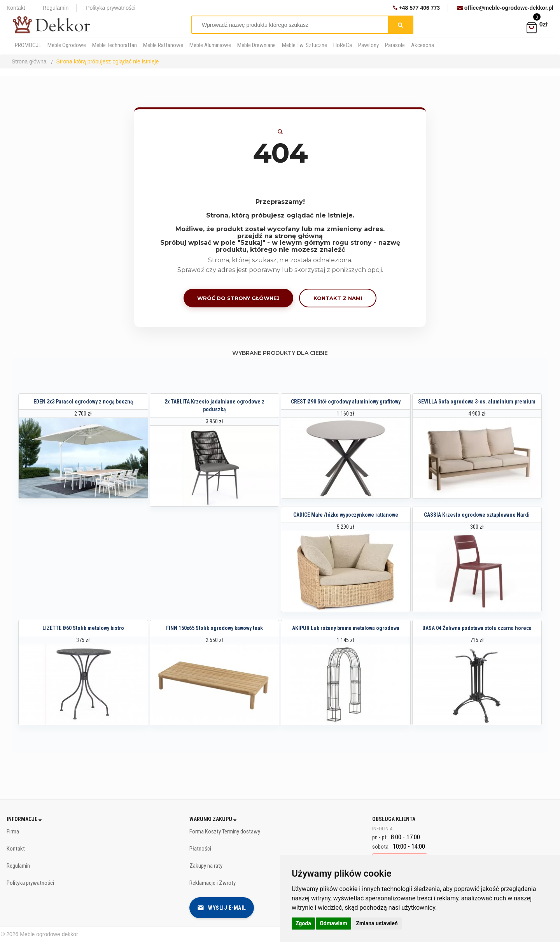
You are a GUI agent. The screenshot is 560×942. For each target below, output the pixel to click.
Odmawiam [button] (333, 923)
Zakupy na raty (206, 866)
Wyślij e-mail (222, 908)
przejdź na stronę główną (280, 236)
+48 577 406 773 (416, 8)
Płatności (200, 849)
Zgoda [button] (303, 923)
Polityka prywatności (111, 8)
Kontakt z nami (338, 298)
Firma (13, 831)
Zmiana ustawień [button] (377, 923)
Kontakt (16, 8)
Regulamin (55, 8)
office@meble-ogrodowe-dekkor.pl (505, 8)
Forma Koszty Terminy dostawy (225, 831)
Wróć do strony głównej (238, 298)
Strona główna (29, 61)
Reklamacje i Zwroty (213, 883)
